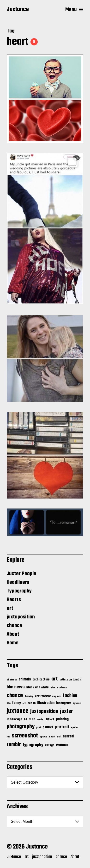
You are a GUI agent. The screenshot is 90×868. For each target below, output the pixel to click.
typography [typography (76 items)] (33, 745)
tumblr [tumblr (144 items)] (14, 745)
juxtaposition (21, 617)
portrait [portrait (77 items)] (62, 727)
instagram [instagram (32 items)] (64, 703)
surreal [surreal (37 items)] (69, 736)
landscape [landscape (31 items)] (15, 719)
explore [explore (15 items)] (57, 696)
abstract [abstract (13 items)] (12, 680)
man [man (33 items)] (32, 719)
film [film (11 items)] (9, 703)
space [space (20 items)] (43, 737)
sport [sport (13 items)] (52, 737)
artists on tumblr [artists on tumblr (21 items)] (70, 680)
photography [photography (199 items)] (21, 727)
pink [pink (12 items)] (39, 728)
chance (14, 626)
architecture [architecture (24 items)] (41, 680)
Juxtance (18, 10)
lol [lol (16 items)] (25, 720)
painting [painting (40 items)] (62, 719)
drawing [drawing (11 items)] (29, 696)
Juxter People (21, 574)
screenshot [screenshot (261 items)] (25, 736)
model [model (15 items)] (41, 720)
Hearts (14, 600)
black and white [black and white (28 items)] (38, 687)
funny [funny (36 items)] (17, 703)
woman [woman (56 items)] (62, 745)
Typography (19, 591)
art (10, 608)
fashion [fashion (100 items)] (70, 696)
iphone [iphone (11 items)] (77, 703)
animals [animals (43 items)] (25, 679)
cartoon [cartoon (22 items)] (62, 688)
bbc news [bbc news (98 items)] (16, 687)
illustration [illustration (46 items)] (46, 703)
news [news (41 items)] (50, 719)
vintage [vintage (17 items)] (50, 745)
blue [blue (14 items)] (53, 688)
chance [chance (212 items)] (15, 695)
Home (13, 643)
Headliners (18, 582)
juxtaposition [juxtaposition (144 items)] (44, 711)
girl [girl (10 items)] (24, 703)
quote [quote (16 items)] (74, 728)
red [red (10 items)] (8, 737)
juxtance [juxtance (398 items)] (18, 711)
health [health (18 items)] (32, 703)
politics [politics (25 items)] (48, 727)
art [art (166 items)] (55, 679)
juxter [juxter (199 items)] (66, 711)
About (13, 634)
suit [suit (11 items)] (59, 737)
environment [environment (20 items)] (43, 696)
